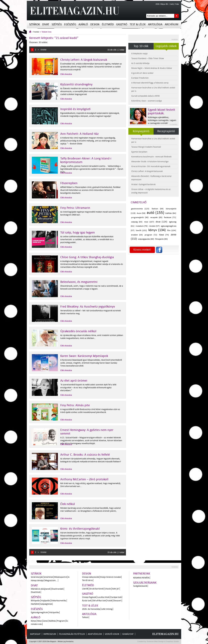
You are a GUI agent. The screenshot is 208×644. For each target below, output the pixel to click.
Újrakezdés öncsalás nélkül (78, 331)
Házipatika (54, 612)
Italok (110, 601)
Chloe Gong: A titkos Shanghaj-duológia (87, 257)
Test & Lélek (138, 24)
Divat (46, 24)
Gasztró (122, 24)
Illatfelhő (35, 604)
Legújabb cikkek (166, 46)
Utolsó (43, 50)
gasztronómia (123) (140, 209)
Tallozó (85, 617)
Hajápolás (46, 601)
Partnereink (142, 574)
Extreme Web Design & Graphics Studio (163, 641)
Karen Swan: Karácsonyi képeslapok (84, 356)
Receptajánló (166, 131)
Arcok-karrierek (96, 589)
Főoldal (36, 32)
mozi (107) (149, 222)
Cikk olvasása (66, 74)
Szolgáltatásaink (145, 583)
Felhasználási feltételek (72, 634)
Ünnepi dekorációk (91, 577)
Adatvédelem (95, 634)
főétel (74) (164, 235)
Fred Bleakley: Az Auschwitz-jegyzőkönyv (88, 307)
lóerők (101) (141, 230)
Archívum (172, 24)
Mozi (40, 621)
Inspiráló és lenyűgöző (75, 109)
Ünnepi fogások (89, 597)
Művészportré (61, 577)
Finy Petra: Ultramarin (75, 208)
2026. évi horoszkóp (91, 609)
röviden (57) (154, 226)
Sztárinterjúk (37, 577)
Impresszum (50, 634)
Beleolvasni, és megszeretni (79, 282)
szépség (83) (137, 222)
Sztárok (35, 24)
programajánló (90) (140, 218)
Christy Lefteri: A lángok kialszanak (84, 60)
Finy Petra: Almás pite (75, 405)
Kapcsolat (35, 634)
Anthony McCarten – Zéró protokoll (84, 479)
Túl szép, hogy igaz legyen (78, 233)
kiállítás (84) (171, 213)
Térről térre (87, 580)
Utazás (108, 589)
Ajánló (83, 24)
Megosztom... (51, 580)
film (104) (172, 230)
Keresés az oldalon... (177, 16)
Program (61, 621)
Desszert (117, 601)
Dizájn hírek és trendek (110, 577)
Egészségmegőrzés (39, 612)
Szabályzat (128, 634)
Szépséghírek (46, 604)
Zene (45, 621)
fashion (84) (158, 209)
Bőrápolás (35, 601)
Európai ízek (116, 597)
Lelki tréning (107, 609)
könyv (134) (157, 230)
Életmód (108, 24)
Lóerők (85, 589)
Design (95, 24)
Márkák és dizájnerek (41, 589)
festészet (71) (170, 218)
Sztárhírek (48, 577)
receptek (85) (156, 218)
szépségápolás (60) (146, 239)
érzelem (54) (137, 235)
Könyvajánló (141, 131)
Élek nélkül (68, 504)
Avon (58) (141, 213)
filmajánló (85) (161, 239)
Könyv (34, 621)
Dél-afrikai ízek (99, 601)
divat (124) (161, 222)
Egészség (70, 24)
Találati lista (46, 32)
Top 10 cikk (141, 46)
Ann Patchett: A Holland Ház (79, 134)
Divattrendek (57, 589)
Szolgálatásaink (140, 586)
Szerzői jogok (112, 634)
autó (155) (156, 213)
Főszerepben (69, 183)
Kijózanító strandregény (76, 84)
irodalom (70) (142, 226)
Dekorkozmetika (59, 601)
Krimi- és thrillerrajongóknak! (80, 529)
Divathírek (36, 592)
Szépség (57, 24)
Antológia (155, 24)
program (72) (151, 235)
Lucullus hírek (103, 597)
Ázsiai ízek (87, 601)
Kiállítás (52, 621)
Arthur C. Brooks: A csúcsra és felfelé (85, 455)
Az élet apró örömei (74, 381)
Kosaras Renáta (141, 578)
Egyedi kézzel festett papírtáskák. (162, 112)
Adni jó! (116, 589)
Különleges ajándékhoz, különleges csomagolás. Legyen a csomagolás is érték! (162, 120)
